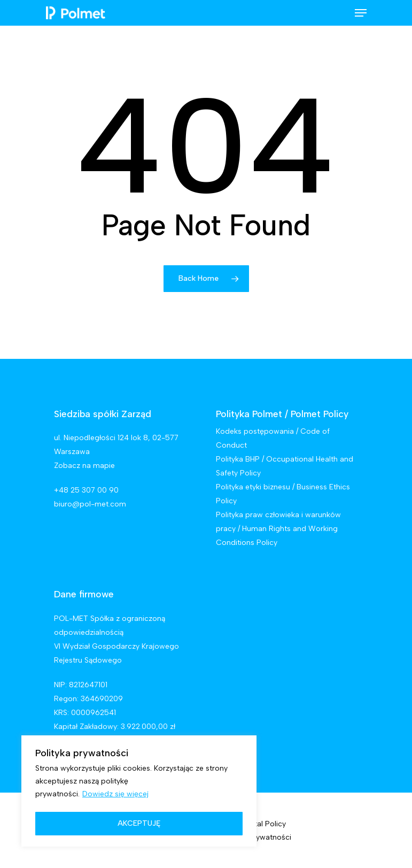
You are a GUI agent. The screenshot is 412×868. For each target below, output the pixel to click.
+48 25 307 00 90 (86, 490)
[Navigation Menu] (361, 13)
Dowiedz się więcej (115, 794)
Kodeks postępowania (255, 431)
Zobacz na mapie (84, 466)
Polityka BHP (238, 459)
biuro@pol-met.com (90, 504)
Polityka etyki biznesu (253, 487)
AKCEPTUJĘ (139, 823)
